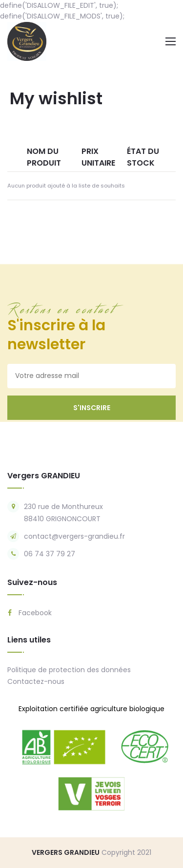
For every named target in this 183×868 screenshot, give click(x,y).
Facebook (30, 613)
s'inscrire (92, 408)
